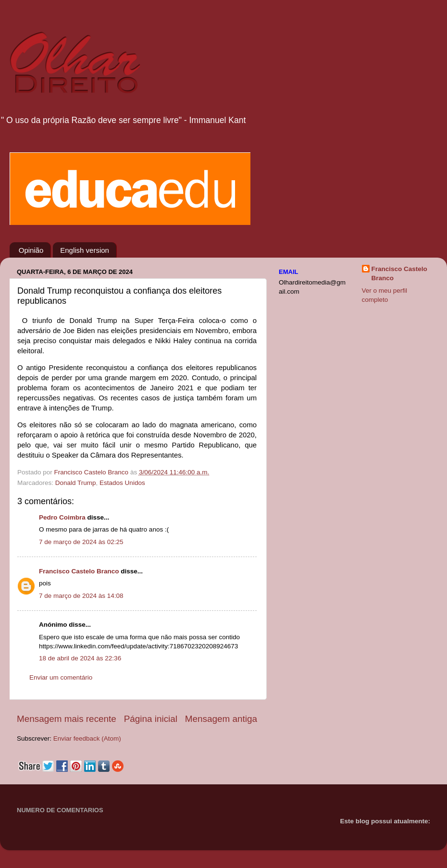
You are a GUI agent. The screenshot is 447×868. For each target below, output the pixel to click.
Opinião (31, 250)
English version (85, 250)
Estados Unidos (122, 483)
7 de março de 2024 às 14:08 (81, 596)
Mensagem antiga (221, 719)
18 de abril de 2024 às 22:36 (80, 658)
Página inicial (151, 719)
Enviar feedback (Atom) (87, 738)
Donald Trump (76, 483)
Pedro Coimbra (62, 517)
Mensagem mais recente (67, 719)
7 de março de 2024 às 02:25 (81, 542)
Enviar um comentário (61, 677)
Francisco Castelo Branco (79, 571)
